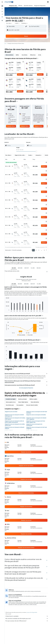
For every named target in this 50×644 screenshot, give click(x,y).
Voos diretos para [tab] (12, 392)
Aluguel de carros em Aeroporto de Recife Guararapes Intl (17, 402)
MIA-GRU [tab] (15, 252)
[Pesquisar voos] (2, 6)
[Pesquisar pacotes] (2, 14)
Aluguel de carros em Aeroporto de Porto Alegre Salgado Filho (37, 408)
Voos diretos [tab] (27, 55)
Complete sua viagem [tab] (13, 386)
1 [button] (33, 234)
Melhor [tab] (20, 55)
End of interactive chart (8, 296)
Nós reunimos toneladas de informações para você (28, 605)
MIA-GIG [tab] (40, 252)
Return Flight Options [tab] (25, 389)
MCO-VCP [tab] (28, 252)
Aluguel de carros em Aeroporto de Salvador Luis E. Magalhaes (35, 405)
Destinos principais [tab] (25, 386)
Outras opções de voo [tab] (13, 389)
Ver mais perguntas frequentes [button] (27, 375)
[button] (2, 2)
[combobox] (27, 23)
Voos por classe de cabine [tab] (34, 392)
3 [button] (39, 234)
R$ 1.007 (21, 21)
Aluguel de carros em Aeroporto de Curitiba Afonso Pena (17, 412)
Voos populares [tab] (22, 392)
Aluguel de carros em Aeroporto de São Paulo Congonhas (36, 415)
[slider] (37, 153)
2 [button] (36, 234)
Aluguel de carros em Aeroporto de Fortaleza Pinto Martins (15, 405)
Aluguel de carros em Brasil (13, 398)
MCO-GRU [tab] (21, 252)
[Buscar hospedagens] (2, 9)
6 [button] (44, 234)
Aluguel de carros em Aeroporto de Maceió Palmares (17, 415)
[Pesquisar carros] (2, 11)
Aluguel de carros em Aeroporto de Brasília (37, 402)
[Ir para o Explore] (2, 17)
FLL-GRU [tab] (34, 252)
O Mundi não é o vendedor (28, 603)
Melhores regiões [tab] (36, 386)
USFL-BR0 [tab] (15, 268)
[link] (13, 127)
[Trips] (2, 21)
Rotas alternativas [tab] (37, 389)
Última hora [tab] (35, 55)
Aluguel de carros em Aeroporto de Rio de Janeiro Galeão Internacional (17, 408)
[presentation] (26, 21)
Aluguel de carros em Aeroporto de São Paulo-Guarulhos (36, 399)
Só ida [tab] (42, 55)
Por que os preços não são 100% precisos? (28, 608)
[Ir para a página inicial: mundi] (9, 2)
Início (7, 43)
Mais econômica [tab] (12, 55)
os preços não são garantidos (34, 599)
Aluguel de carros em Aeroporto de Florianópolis (35, 412)
